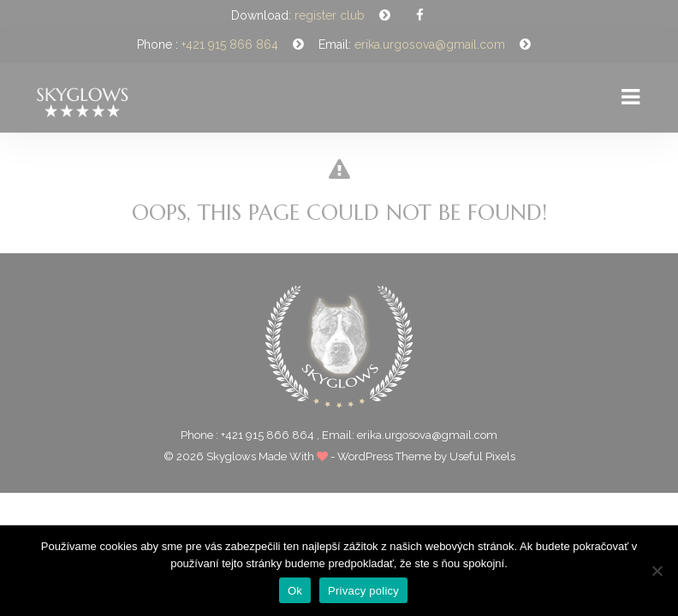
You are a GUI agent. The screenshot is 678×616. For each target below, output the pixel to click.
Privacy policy (363, 591)
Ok (295, 591)
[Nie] (657, 571)
